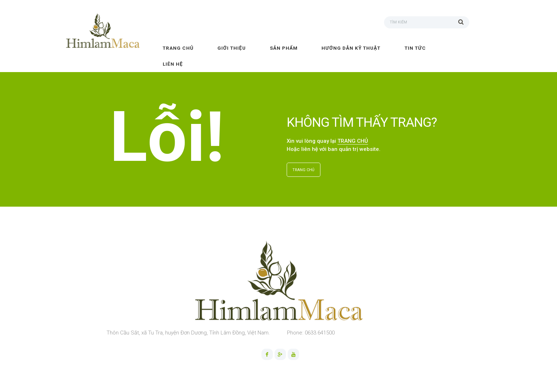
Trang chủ (178, 48)
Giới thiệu (232, 48)
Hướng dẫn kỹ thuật (351, 48)
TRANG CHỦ (353, 141)
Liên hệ (173, 64)
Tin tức (415, 48)
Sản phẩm (284, 48)
